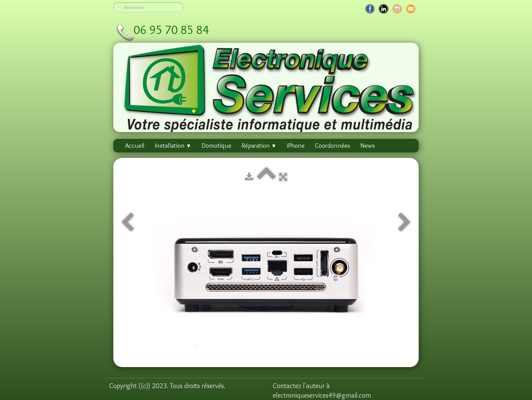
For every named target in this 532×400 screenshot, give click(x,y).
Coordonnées (332, 146)
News (368, 146)
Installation (173, 146)
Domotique (216, 146)
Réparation (259, 146)
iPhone (296, 146)
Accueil (135, 146)
